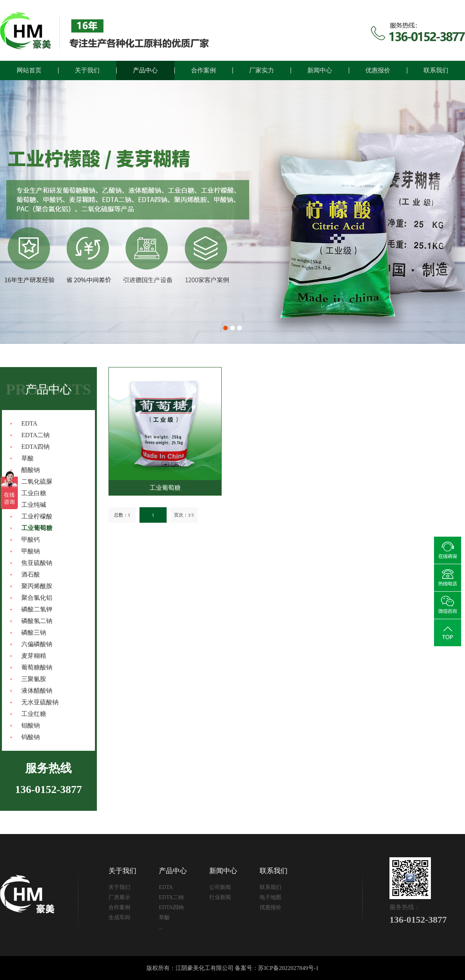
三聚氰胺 (34, 679)
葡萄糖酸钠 (37, 667)
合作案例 (203, 70)
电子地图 (270, 897)
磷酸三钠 (34, 632)
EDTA (29, 423)
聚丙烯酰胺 (37, 586)
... (161, 928)
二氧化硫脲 (37, 481)
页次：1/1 (184, 515)
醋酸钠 (31, 470)
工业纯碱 (34, 505)
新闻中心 (320, 70)
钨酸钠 (31, 737)
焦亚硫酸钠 (37, 563)
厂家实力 (262, 70)
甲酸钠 (31, 551)
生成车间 (119, 917)
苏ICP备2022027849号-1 (288, 968)
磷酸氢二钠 (37, 621)
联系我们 (436, 70)
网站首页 (29, 70)
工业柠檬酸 (37, 516)
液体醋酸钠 (37, 691)
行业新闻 (220, 897)
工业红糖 (34, 714)
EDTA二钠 (35, 435)
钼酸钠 (31, 725)
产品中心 (145, 70)
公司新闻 (220, 887)
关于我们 (87, 70)
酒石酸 (31, 574)
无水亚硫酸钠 (40, 702)
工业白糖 (34, 493)
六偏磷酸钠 (37, 644)
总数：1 (122, 515)
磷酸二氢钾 (37, 609)
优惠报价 (378, 70)
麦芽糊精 (34, 656)
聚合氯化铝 (37, 598)
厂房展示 (119, 897)
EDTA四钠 (35, 447)
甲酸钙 (31, 540)
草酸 (28, 458)
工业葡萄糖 (37, 528)
